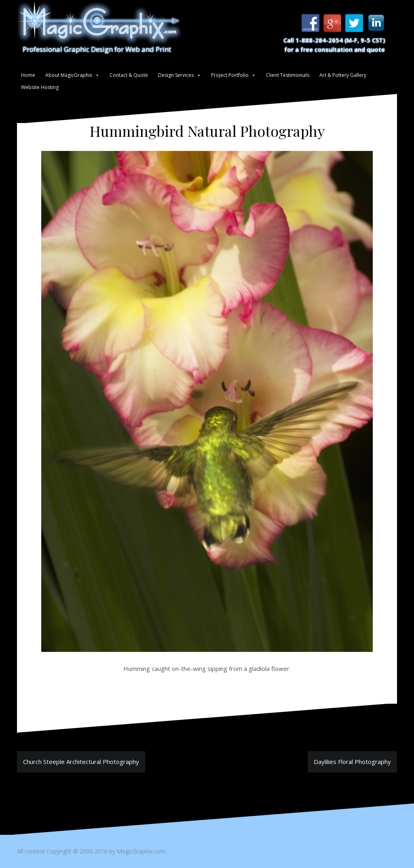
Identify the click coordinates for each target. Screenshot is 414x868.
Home (28, 75)
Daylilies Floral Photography (352, 762)
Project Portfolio (230, 75)
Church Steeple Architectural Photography (81, 762)
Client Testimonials (288, 75)
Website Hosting (40, 87)
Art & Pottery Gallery (343, 75)
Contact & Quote (129, 75)
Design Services (176, 75)
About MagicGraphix (69, 75)
